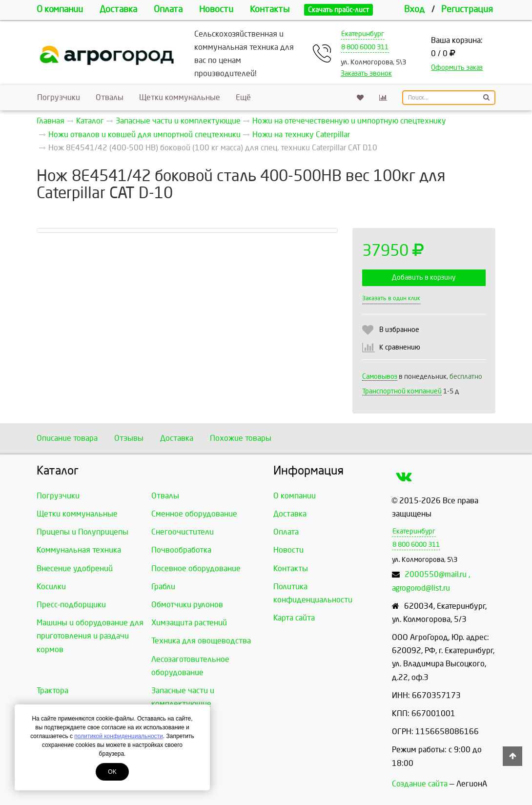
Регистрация (467, 10)
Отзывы (129, 438)
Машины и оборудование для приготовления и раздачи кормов (90, 636)
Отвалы (110, 97)
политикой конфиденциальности (118, 736)
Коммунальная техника (79, 550)
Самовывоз (380, 377)
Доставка (118, 10)
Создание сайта (420, 784)
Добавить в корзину (424, 278)
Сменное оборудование (194, 514)
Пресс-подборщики (71, 605)
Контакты (270, 10)
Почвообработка (181, 550)
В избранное (399, 330)
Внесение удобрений (75, 568)
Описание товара (67, 438)
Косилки (51, 587)
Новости (216, 10)
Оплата (168, 10)
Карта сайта (294, 618)
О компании (60, 10)
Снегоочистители (183, 532)
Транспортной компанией (402, 391)
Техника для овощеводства (201, 641)
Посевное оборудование (196, 568)
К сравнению (400, 347)
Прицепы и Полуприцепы (82, 532)
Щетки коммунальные (180, 97)
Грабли (163, 587)
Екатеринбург (363, 34)
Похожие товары (241, 438)
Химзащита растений (189, 623)
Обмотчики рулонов (187, 605)
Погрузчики (59, 97)
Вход (414, 10)
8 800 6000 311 (365, 47)
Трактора (52, 691)
